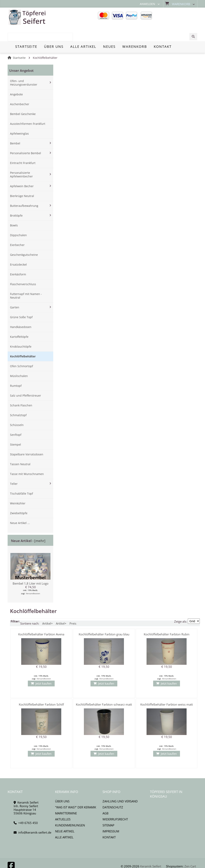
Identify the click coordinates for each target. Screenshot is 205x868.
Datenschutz (113, 793)
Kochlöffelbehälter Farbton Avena (41, 620)
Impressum (111, 817)
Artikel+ (48, 609)
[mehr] (40, 526)
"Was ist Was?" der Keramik (76, 793)
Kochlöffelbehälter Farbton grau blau (104, 620)
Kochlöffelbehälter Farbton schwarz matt (104, 690)
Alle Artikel (64, 823)
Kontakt (109, 823)
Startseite (19, 43)
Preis (73, 609)
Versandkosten (33, 579)
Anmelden (147, 4)
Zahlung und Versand (120, 787)
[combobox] (177, 17)
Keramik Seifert (151, 852)
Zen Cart (190, 852)
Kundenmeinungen (70, 811)
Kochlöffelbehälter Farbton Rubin (167, 620)
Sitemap (108, 811)
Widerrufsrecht (115, 805)
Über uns (62, 787)
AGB (106, 799)
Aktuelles (63, 805)
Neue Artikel (65, 817)
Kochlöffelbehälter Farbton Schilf (41, 690)
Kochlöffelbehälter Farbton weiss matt (167, 690)
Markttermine (66, 799)
